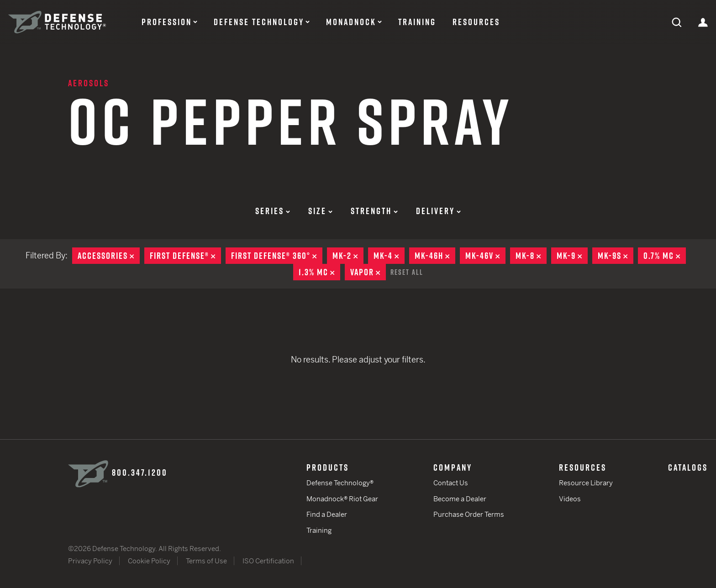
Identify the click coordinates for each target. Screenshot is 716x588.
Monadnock (351, 22)
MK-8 (531, 256)
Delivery (438, 211)
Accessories (109, 256)
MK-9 (572, 256)
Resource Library (586, 483)
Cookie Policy (149, 561)
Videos (570, 499)
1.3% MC (319, 272)
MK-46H (435, 256)
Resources (476, 22)
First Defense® (185, 256)
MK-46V (485, 256)
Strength (374, 211)
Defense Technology (259, 22)
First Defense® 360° (277, 256)
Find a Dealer (327, 514)
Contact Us (451, 483)
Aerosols (89, 83)
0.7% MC (665, 256)
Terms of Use (206, 561)
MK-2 (348, 256)
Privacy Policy (90, 561)
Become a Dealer (460, 499)
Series (273, 211)
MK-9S (616, 256)
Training (417, 22)
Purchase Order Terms (469, 514)
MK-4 (389, 256)
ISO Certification (268, 561)
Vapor (368, 272)
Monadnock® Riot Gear (342, 499)
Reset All (407, 272)
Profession (167, 22)
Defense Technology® (340, 483)
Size (320, 211)
